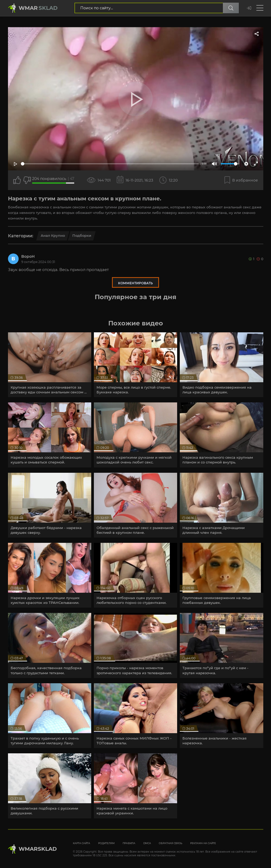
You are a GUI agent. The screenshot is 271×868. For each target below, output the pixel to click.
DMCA (147, 843)
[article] (50, 365)
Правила (129, 843)
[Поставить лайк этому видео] (17, 180)
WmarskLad (38, 849)
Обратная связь (170, 843)
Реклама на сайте (203, 843)
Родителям (106, 843)
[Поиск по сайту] (231, 8)
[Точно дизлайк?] (27, 180)
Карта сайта (82, 843)
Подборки (82, 235)
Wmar (38, 8)
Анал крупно (53, 235)
